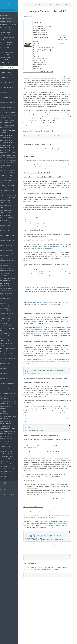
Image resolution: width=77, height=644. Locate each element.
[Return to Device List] (35, 17)
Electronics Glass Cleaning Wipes (43, 188)
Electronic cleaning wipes (47, 182)
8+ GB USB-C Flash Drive (57, 334)
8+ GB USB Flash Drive (52, 271)
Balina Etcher (45, 363)
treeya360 (48, 73)
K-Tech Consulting (11, 5)
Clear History (5, 489)
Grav (6, 495)
